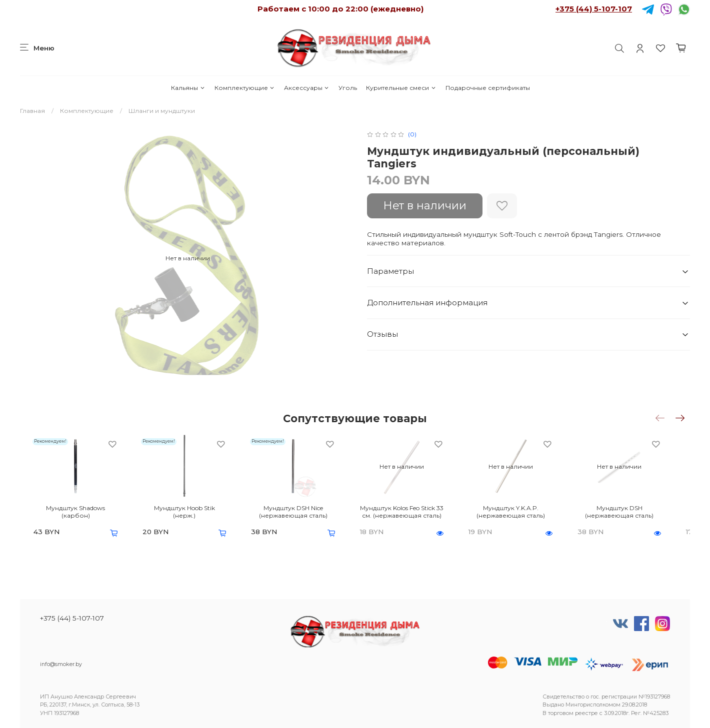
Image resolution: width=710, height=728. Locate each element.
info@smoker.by (61, 664)
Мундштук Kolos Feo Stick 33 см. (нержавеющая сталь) (412, 515)
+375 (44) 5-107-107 (594, 9)
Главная (32, 111)
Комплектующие (245, 88)
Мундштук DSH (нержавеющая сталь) (639, 515)
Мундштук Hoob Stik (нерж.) (184, 511)
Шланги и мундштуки (162, 111)
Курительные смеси (401, 88)
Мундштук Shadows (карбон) (70, 511)
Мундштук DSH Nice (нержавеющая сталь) (298, 515)
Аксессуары (307, 88)
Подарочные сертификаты (488, 88)
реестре (586, 713)
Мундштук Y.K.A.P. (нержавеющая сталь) (526, 515)
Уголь (348, 88)
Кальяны (188, 88)
